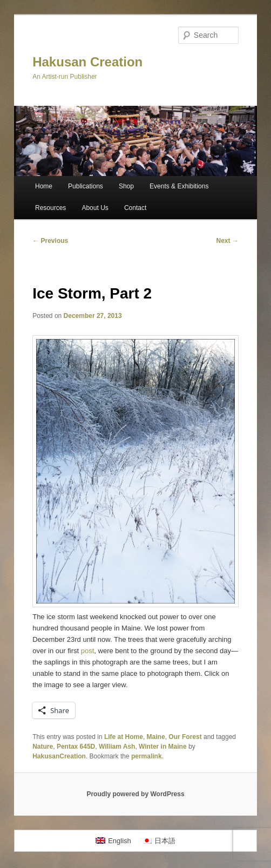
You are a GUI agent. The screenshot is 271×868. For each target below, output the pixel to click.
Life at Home (124, 737)
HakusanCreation (59, 756)
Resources (50, 208)
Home (44, 186)
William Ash (117, 747)
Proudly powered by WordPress (135, 794)
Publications (86, 186)
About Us (95, 208)
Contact (135, 208)
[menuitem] (113, 841)
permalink (147, 756)
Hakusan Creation (87, 62)
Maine (156, 737)
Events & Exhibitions (179, 186)
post (88, 651)
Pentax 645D (76, 747)
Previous (50, 241)
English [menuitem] (120, 841)
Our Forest (185, 737)
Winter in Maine (163, 747)
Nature (43, 747)
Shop (126, 186)
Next (227, 241)
